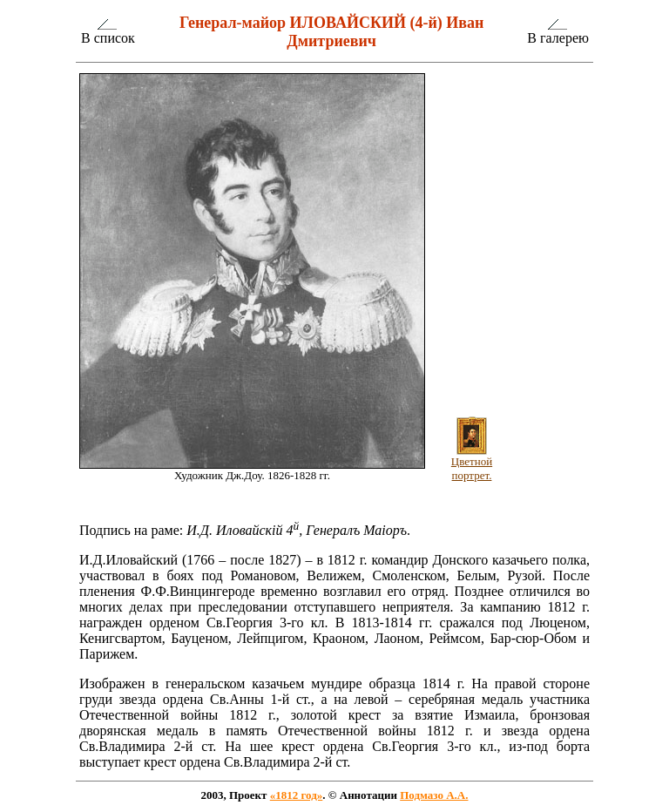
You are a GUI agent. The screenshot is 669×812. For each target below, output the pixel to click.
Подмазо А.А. (434, 795)
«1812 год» (297, 795)
